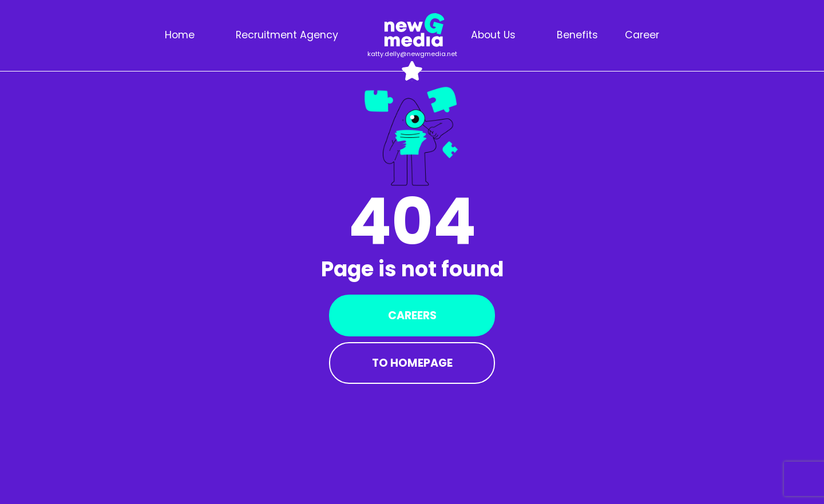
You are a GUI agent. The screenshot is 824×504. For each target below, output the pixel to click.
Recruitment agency (287, 35)
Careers (412, 316)
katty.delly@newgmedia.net (412, 54)
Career (642, 35)
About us (493, 35)
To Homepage (412, 363)
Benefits (577, 35)
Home (180, 35)
